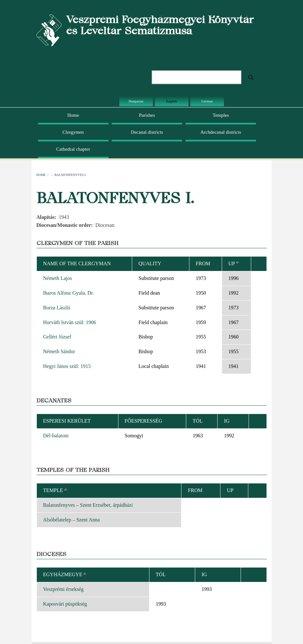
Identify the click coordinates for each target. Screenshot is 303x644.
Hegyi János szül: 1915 (67, 366)
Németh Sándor (59, 351)
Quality (150, 263)
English (171, 101)
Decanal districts (147, 132)
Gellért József (57, 337)
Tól (198, 421)
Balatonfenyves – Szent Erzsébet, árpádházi (88, 505)
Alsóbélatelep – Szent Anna (72, 520)
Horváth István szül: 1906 (70, 322)
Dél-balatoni (56, 436)
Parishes (147, 115)
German (207, 101)
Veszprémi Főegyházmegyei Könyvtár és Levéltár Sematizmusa (160, 25)
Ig (204, 574)
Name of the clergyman (77, 263)
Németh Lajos (58, 278)
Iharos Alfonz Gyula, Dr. (69, 293)
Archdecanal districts (221, 132)
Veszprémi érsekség (64, 589)
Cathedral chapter (73, 149)
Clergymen (73, 132)
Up (234, 263)
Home (73, 115)
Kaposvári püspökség (65, 604)
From (203, 263)
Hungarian (136, 101)
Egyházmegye (65, 574)
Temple (56, 490)
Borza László (57, 308)
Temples (221, 115)
